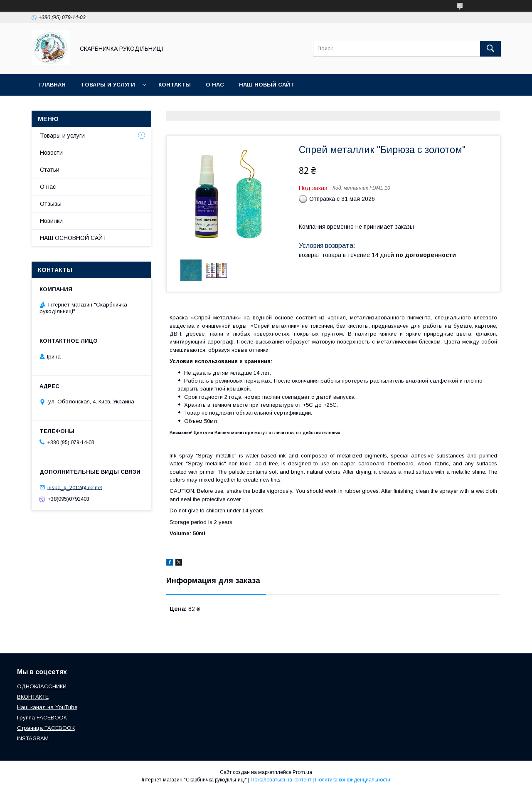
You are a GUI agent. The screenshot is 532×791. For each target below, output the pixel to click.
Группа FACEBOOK (42, 718)
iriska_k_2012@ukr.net (75, 487)
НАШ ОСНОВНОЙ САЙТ (73, 238)
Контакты (175, 85)
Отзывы (51, 204)
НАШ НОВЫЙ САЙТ (267, 85)
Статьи (50, 170)
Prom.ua (302, 772)
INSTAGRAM (33, 738)
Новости (51, 153)
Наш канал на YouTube (47, 707)
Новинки (51, 221)
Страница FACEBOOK (46, 728)
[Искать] (490, 49)
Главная (52, 85)
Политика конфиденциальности (353, 780)
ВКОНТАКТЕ (33, 697)
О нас (215, 85)
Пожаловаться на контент (281, 780)
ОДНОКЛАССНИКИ (42, 686)
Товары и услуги (108, 85)
